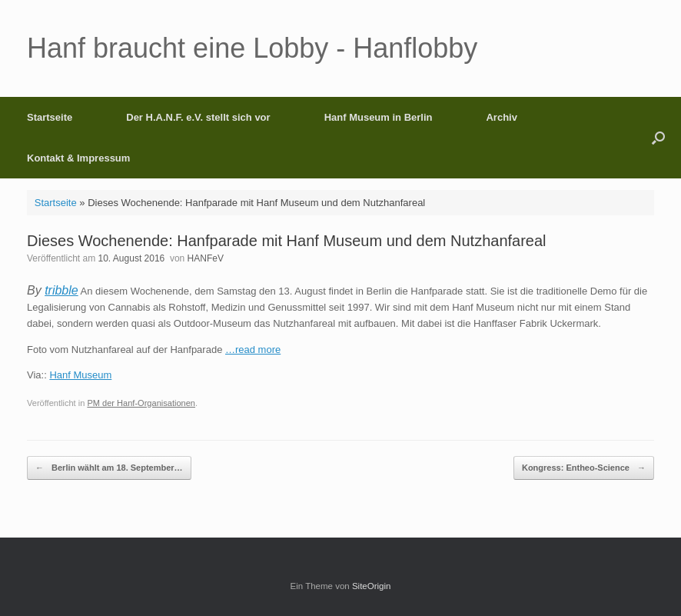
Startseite (50, 117)
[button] (658, 138)
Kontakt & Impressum (78, 158)
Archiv (501, 117)
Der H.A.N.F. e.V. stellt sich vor (198, 117)
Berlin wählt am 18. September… (109, 468)
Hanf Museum (80, 375)
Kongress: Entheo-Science (584, 468)
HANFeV (206, 258)
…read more (253, 350)
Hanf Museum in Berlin (379, 117)
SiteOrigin (372, 586)
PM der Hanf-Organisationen (141, 403)
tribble (61, 290)
